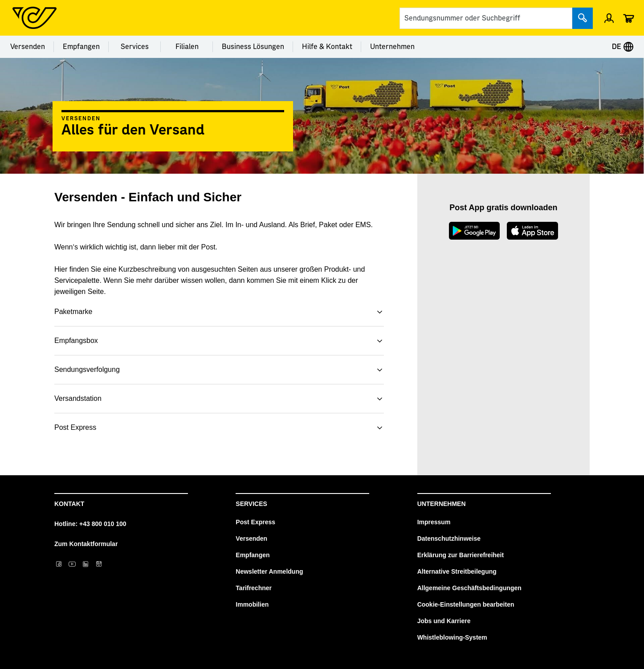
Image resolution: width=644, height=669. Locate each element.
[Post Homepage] (35, 18)
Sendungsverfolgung (87, 369)
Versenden (28, 47)
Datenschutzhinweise (449, 538)
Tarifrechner (254, 588)
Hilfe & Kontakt (327, 47)
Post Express (75, 427)
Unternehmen (392, 47)
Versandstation (78, 398)
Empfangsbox (76, 341)
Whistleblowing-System (452, 637)
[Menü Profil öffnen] (609, 18)
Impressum (434, 522)
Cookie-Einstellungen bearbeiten (466, 604)
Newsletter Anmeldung (269, 571)
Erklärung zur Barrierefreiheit (461, 555)
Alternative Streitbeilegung (457, 571)
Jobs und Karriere (444, 621)
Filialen (187, 47)
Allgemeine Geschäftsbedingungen (469, 588)
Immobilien (252, 604)
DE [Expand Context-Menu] (623, 47)
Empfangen (81, 47)
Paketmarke (73, 312)
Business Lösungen (253, 47)
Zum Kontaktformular (86, 544)
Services (135, 47)
